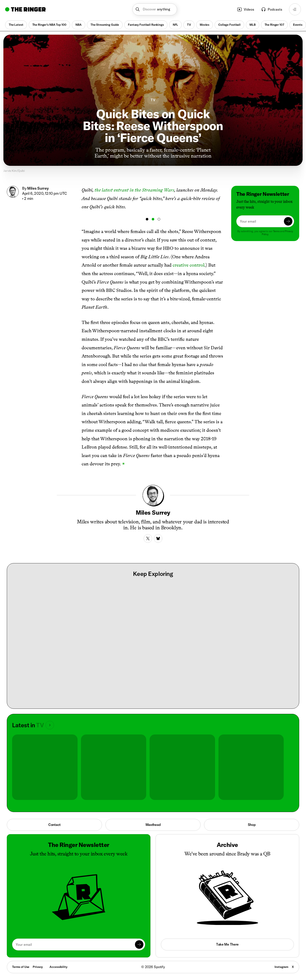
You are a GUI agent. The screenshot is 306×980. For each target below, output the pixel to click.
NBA (79, 25)
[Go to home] (25, 9)
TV (189, 25)
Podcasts (272, 9)
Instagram (281, 967)
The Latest (16, 25)
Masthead (153, 825)
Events (298, 25)
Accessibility (58, 967)
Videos (246, 9)
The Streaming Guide (105, 25)
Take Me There (227, 944)
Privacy (38, 967)
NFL (176, 25)
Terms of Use (21, 967)
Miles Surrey (38, 188)
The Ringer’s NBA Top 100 (50, 25)
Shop (252, 825)
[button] (155, 9)
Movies (205, 25)
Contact (54, 825)
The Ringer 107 (274, 25)
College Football (229, 25)
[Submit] (288, 221)
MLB (253, 25)
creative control (188, 265)
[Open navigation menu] (295, 9)
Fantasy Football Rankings (146, 25)
